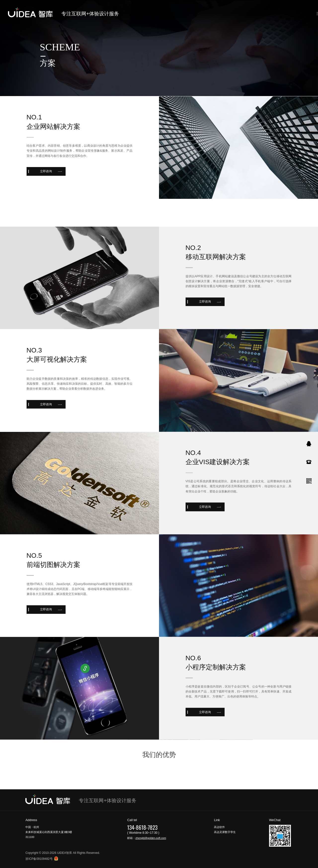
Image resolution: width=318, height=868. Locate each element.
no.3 (34, 387)
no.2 (193, 284)
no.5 (34, 592)
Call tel (132, 820)
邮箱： (147, 838)
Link (217, 820)
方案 (48, 63)
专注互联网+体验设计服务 (85, 14)
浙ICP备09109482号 (39, 859)
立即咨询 (46, 176)
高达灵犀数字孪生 (225, 832)
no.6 (193, 694)
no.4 (193, 489)
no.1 (34, 122)
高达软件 (219, 827)
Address (31, 820)
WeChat (275, 820)
